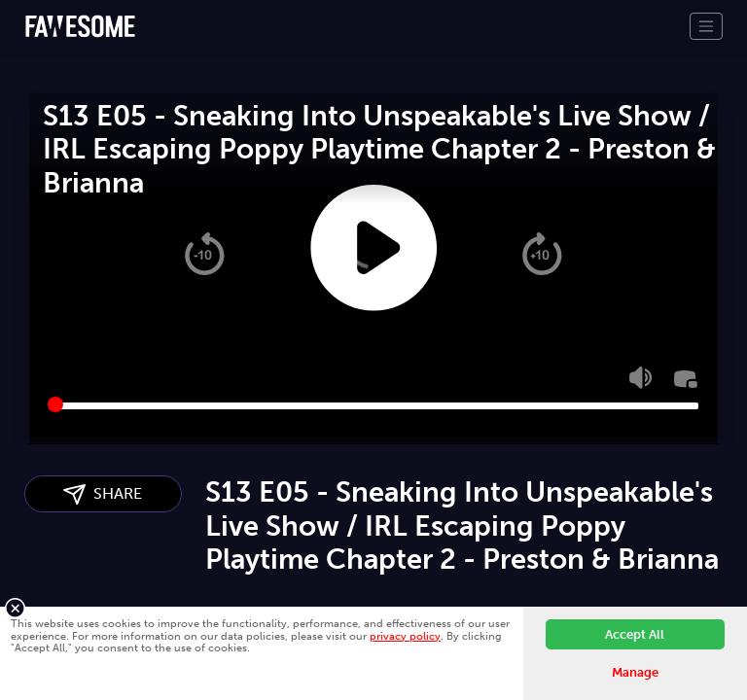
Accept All (635, 634)
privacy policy (405, 636)
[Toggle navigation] (706, 26)
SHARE (103, 494)
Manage (635, 672)
